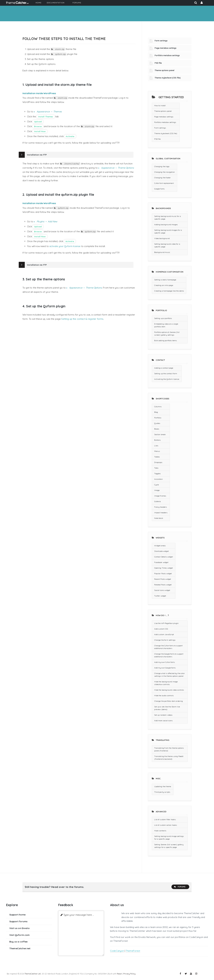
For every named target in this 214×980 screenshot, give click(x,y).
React (119, 974)
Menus (157, 451)
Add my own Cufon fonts (164, 662)
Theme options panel (164, 70)
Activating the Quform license (167, 379)
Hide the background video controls (169, 690)
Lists (156, 446)
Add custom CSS (161, 629)
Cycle (157, 485)
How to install (160, 105)
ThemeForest (133, 951)
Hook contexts (160, 831)
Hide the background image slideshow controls (166, 683)
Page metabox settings (166, 48)
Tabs (156, 468)
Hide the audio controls (164, 695)
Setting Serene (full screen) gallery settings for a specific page (169, 846)
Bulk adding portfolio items (165, 340)
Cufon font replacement (164, 183)
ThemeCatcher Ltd (33, 974)
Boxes (157, 429)
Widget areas (160, 546)
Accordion (158, 479)
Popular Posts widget (163, 573)
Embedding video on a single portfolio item (166, 325)
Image (157, 490)
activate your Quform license (65, 246)
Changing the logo (162, 166)
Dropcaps (158, 462)
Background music (162, 252)
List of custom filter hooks (165, 819)
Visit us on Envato (19, 928)
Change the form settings (165, 640)
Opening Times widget (164, 568)
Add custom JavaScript (164, 634)
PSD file (158, 63)
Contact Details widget (164, 557)
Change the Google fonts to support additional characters (169, 655)
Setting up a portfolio (163, 318)
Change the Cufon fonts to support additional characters (168, 647)
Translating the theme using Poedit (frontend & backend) (169, 758)
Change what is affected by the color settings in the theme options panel (169, 675)
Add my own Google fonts (165, 668)
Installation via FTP (37, 155)
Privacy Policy (129, 974)
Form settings (161, 41)
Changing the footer (162, 178)
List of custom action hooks (166, 825)
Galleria (157, 501)
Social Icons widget (162, 590)
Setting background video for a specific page (167, 245)
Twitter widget (160, 596)
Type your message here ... (79, 915)
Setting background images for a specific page (168, 231)
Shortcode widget (161, 551)
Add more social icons (163, 721)
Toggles (157, 473)
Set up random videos (163, 715)
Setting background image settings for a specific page (169, 838)
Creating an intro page (164, 285)
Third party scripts (162, 792)
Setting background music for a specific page (168, 218)
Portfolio (158, 418)
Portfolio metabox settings (167, 55)
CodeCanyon (117, 951)
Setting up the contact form (166, 373)
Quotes (157, 423)
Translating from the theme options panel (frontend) (169, 749)
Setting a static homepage (165, 280)
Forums (180, 887)
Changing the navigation (164, 172)
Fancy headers (160, 507)
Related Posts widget (163, 585)
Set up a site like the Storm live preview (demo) (167, 708)
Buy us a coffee (18, 942)
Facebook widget (161, 562)
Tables (157, 457)
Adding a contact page (164, 368)
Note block (159, 518)
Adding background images (166, 224)
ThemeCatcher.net (20, 948)
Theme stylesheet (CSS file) (168, 78)
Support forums (18, 921)
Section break (160, 434)
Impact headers (161, 513)
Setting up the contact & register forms (82, 319)
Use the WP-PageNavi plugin (166, 623)
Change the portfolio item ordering (168, 701)
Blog (156, 412)
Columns (158, 407)
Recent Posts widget (163, 579)
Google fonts (159, 189)
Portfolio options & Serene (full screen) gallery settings (167, 334)
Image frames (160, 496)
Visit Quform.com (19, 935)
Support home (17, 915)
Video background (162, 238)
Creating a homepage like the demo (169, 291)
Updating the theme (163, 786)
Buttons (157, 440)
